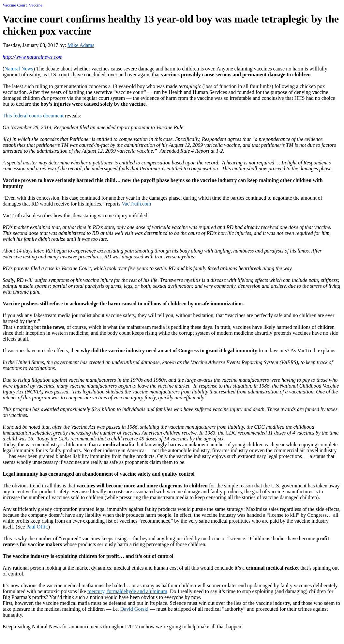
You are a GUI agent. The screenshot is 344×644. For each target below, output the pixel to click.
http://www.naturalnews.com (33, 57)
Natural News (19, 69)
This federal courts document (33, 116)
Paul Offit (36, 527)
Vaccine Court (15, 5)
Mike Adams (81, 45)
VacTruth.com (136, 204)
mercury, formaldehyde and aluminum (127, 591)
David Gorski (135, 609)
